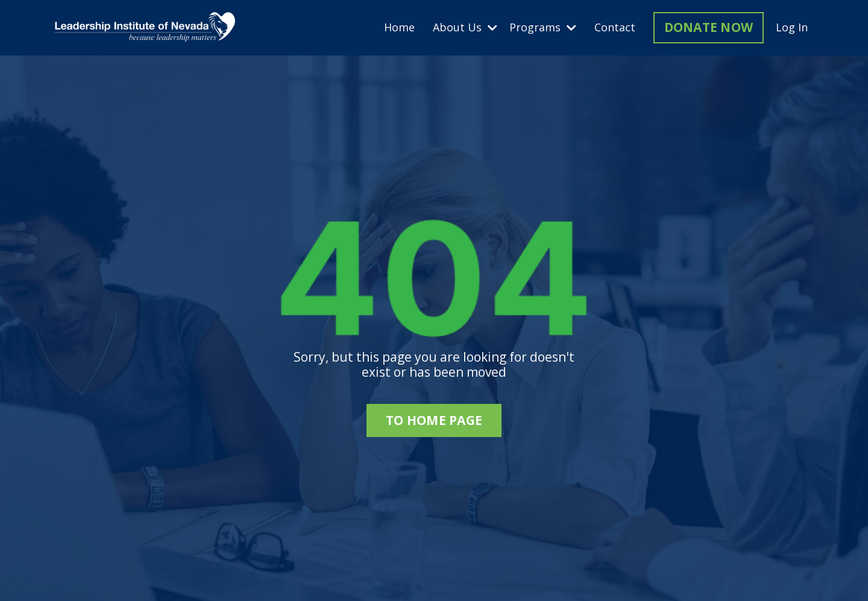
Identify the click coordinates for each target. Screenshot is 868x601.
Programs (543, 28)
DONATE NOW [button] (709, 27)
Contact (615, 28)
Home (399, 28)
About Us (465, 28)
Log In (792, 27)
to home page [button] (434, 420)
